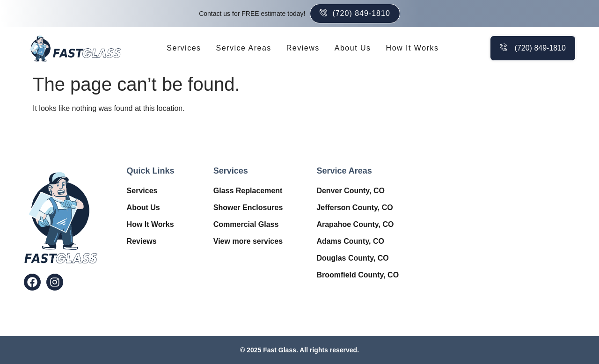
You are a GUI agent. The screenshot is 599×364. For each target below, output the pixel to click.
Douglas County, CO (352, 258)
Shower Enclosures (248, 207)
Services (184, 48)
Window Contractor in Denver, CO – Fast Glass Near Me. (506, 224)
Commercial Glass (246, 224)
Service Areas (244, 48)
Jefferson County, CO (354, 207)
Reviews (303, 48)
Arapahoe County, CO (355, 224)
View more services (248, 241)
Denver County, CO (351, 191)
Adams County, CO (350, 241)
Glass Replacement (248, 191)
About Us (353, 48)
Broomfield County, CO (358, 275)
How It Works (413, 48)
